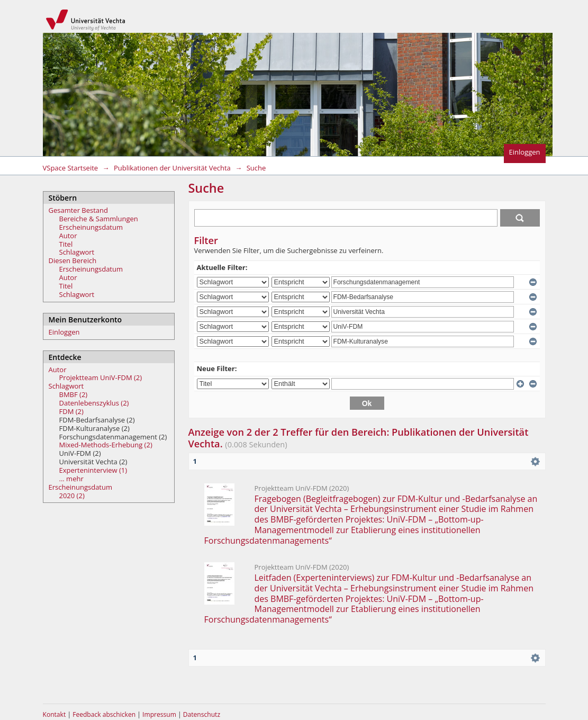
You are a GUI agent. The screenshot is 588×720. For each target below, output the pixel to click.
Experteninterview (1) (93, 470)
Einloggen (525, 152)
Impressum (160, 714)
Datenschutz (202, 714)
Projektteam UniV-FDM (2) (101, 377)
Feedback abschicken (104, 714)
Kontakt (55, 714)
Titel (66, 244)
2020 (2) (72, 496)
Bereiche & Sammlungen (99, 219)
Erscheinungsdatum (91, 227)
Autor (68, 236)
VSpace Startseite (71, 168)
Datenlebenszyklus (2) (94, 403)
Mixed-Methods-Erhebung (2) (106, 445)
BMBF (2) (74, 394)
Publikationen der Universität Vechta (172, 168)
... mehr (71, 479)
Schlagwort (77, 252)
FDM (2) (71, 411)
